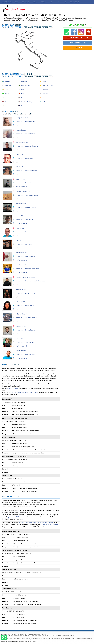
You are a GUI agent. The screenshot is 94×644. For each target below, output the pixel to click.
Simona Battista (21, 130)
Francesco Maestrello (23, 191)
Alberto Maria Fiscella (23, 265)
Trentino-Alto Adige (27, 102)
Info (58, 2)
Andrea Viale (20, 155)
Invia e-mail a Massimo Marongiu (27, 146)
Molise (23, 94)
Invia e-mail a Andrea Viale (24, 158)
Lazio (7, 90)
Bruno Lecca (20, 228)
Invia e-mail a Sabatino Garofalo (26, 318)
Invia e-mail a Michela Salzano (26, 207)
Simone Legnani (21, 326)
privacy (14, 641)
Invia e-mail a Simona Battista (25, 134)
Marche (7, 94)
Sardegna (24, 98)
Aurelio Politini (21, 179)
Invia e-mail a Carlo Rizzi (24, 244)
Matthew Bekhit (21, 289)
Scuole (34, 2)
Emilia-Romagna (26, 86)
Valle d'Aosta (9, 106)
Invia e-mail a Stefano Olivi (25, 220)
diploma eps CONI (13, 517)
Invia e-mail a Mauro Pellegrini (26, 256)
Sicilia (44, 98)
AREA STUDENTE (74, 2)
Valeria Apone (20, 302)
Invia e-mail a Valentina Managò (26, 171)
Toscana (8, 102)
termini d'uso (29, 640)
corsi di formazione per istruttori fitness (25, 392)
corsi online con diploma (50, 525)
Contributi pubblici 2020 (68, 636)
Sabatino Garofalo (22, 314)
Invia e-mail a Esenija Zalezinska (27, 122)
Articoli (43, 2)
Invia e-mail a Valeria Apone (25, 305)
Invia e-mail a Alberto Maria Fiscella (28, 269)
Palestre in (11, 364)
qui (19, 641)
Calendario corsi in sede (10, 2)
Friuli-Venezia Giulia (48, 86)
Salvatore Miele (21, 351)
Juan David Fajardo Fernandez (26, 277)
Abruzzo (8, 82)
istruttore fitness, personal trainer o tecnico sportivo (36, 523)
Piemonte (45, 94)
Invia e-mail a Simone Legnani (26, 330)
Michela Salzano (21, 204)
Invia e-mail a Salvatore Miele (25, 355)
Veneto (23, 106)
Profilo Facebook (21, 187)
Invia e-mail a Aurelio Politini (25, 183)
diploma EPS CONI (12, 388)
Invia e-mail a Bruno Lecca (24, 232)
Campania (8, 86)
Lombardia (46, 90)
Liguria (23, 90)
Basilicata (24, 82)
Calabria (45, 82)
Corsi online (25, 2)
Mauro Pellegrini (21, 253)
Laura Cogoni (20, 339)
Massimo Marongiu (22, 142)
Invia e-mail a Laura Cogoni (25, 342)
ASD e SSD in (11, 497)
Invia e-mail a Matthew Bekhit (25, 293)
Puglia (7, 98)
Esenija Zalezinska (22, 118)
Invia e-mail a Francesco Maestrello (28, 195)
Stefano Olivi (20, 216)
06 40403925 (78, 25)
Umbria (45, 102)
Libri (65, 2)
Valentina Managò (22, 167)
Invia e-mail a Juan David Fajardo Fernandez (30, 281)
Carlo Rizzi (19, 240)
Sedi (51, 2)
